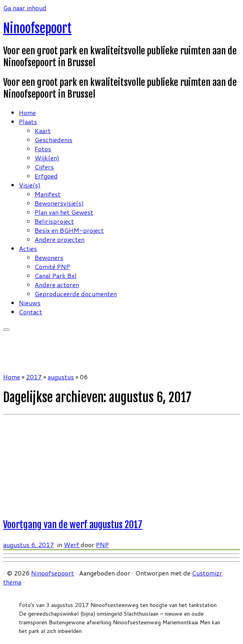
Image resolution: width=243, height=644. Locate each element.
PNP (102, 545)
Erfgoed (46, 176)
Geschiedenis (53, 140)
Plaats (28, 122)
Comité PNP (52, 266)
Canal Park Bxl (56, 276)
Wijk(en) (47, 158)
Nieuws (30, 303)
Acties (28, 248)
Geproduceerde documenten (76, 294)
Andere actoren (57, 285)
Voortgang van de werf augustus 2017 (73, 525)
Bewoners (49, 257)
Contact (30, 312)
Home (27, 112)
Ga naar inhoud (25, 8)
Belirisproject (54, 221)
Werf (72, 545)
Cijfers (44, 167)
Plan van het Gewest (64, 212)
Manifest (48, 194)
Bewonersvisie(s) (59, 203)
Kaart (43, 131)
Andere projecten (60, 239)
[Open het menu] (6, 330)
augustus (61, 377)
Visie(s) (30, 185)
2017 (34, 377)
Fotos (43, 149)
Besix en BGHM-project (69, 230)
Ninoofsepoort (37, 28)
